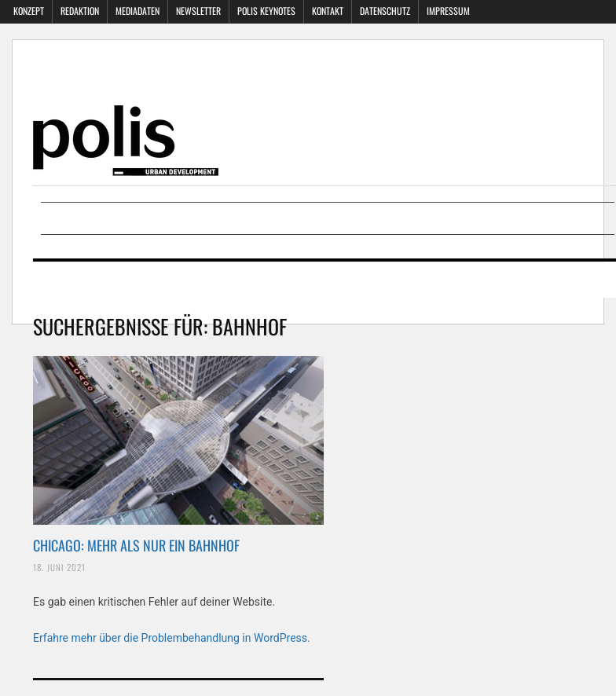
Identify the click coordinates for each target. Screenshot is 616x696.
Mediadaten (137, 11)
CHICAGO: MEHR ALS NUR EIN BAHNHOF (136, 545)
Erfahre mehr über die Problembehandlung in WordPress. (172, 638)
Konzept (29, 11)
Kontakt (328, 11)
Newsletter (198, 11)
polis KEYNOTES (266, 11)
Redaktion (80, 11)
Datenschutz (385, 11)
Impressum (448, 11)
